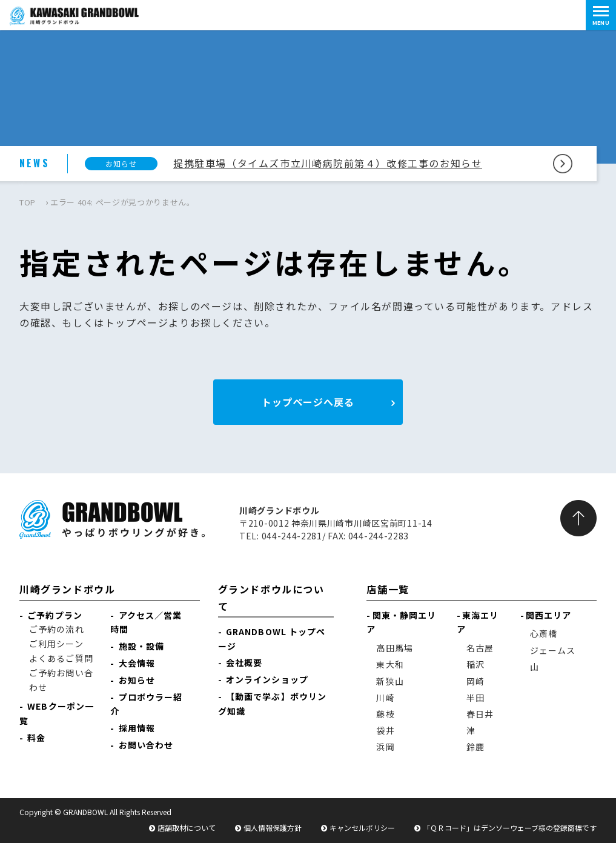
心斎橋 (544, 633)
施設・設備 (142, 646)
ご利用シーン (56, 644)
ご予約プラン (55, 615)
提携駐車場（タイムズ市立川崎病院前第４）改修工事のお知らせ (328, 163)
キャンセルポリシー (362, 828)
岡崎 (475, 681)
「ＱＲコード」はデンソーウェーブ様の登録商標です (510, 828)
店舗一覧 (388, 589)
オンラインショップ (267, 679)
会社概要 (244, 662)
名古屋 (480, 648)
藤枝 (385, 714)
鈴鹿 (475, 747)
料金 (36, 738)
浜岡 (385, 747)
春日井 (480, 714)
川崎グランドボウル (67, 589)
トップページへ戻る (308, 402)
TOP (28, 202)
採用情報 (137, 728)
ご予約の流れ (57, 629)
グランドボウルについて (271, 597)
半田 (475, 698)
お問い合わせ (146, 745)
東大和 (390, 664)
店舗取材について (187, 828)
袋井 (385, 730)
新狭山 (390, 681)
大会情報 (137, 663)
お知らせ (137, 680)
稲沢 (475, 664)
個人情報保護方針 (273, 828)
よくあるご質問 (61, 658)
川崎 (385, 698)
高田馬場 (394, 648)
